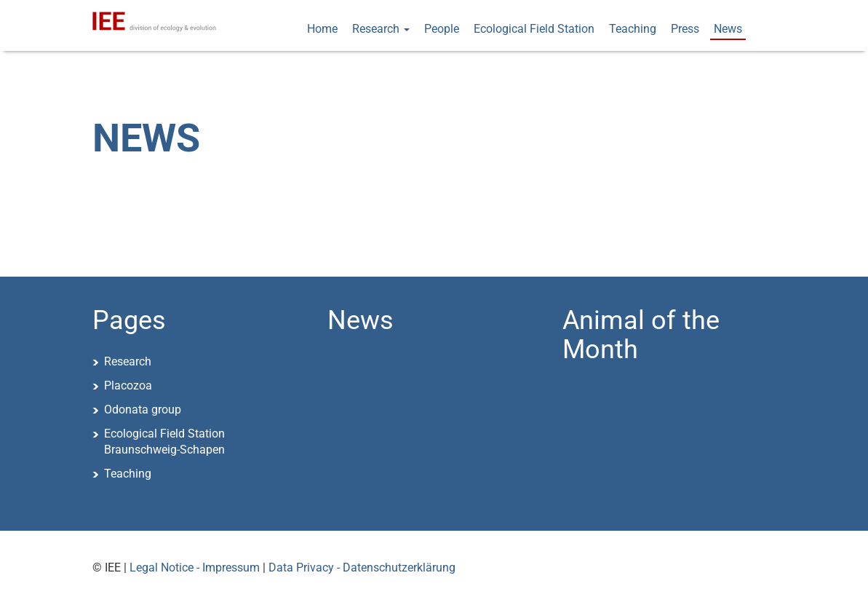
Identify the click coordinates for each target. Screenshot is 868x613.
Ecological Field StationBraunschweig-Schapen (164, 442)
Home (322, 29)
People (442, 29)
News (728, 29)
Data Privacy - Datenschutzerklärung (362, 567)
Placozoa (128, 385)
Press (685, 29)
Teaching (633, 29)
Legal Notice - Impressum (195, 567)
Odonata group (143, 410)
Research (381, 29)
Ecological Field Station (534, 29)
